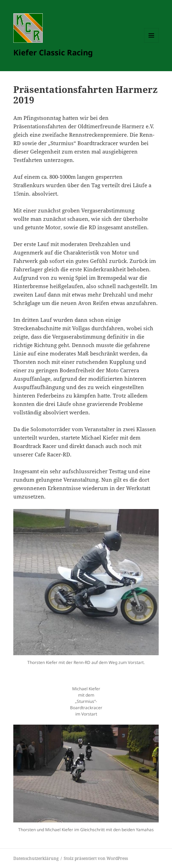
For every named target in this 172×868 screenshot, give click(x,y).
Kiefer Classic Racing (53, 52)
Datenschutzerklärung (36, 858)
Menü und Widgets (152, 43)
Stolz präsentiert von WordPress (96, 858)
